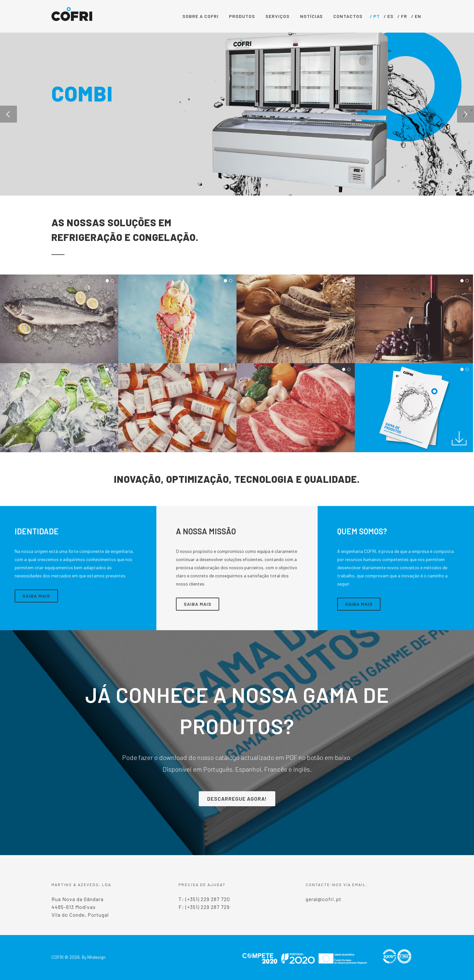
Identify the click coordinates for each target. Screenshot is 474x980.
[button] (8, 114)
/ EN (416, 16)
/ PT (375, 16)
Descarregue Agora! (237, 799)
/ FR (402, 16)
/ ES (389, 16)
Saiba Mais (36, 596)
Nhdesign (96, 957)
